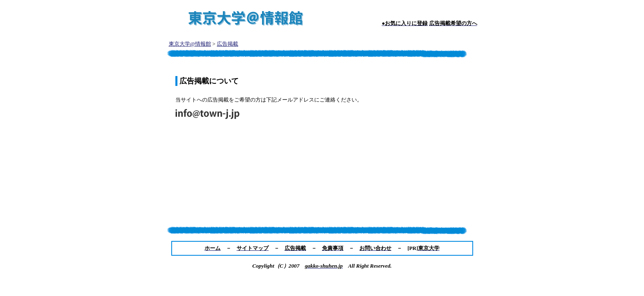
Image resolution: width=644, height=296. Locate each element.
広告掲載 (228, 44)
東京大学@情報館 (190, 44)
